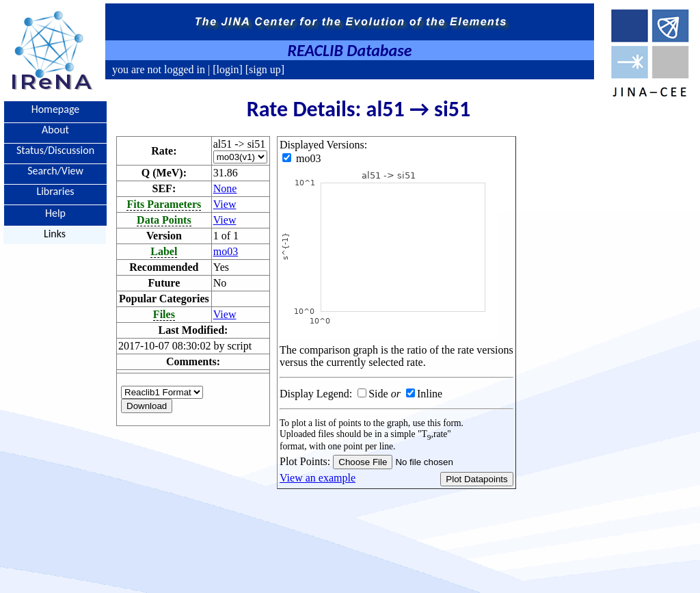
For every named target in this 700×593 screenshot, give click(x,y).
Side (378, 394)
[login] (228, 69)
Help (55, 212)
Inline (430, 394)
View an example (318, 478)
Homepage (56, 109)
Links (55, 234)
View (225, 204)
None (225, 188)
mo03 (226, 251)
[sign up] (264, 69)
